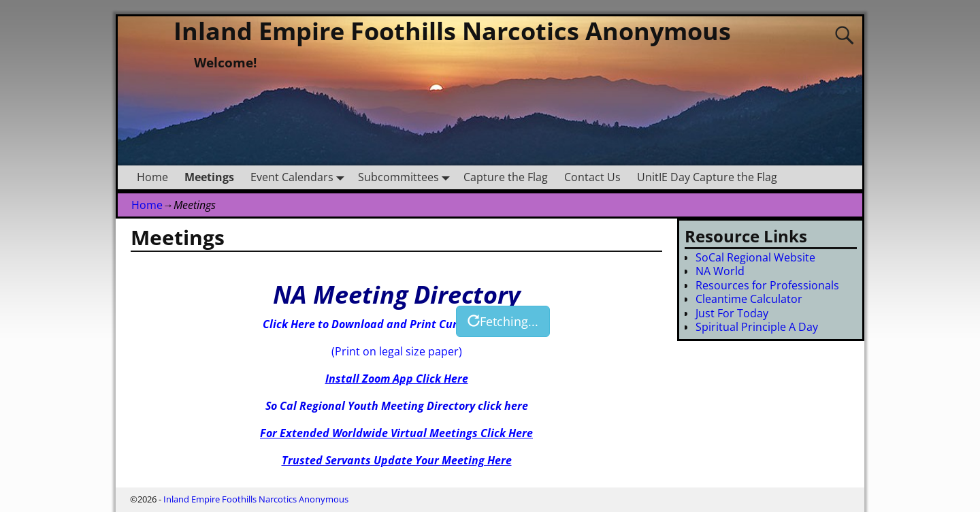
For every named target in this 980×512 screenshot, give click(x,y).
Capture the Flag (506, 177)
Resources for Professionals (767, 285)
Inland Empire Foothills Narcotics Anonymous (452, 31)
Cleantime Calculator (749, 299)
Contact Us (592, 177)
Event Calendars (300, 177)
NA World (720, 271)
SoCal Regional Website (755, 257)
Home (152, 177)
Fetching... (503, 321)
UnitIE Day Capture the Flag (707, 177)
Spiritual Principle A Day (757, 327)
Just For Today (732, 313)
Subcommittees (407, 177)
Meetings (209, 177)
